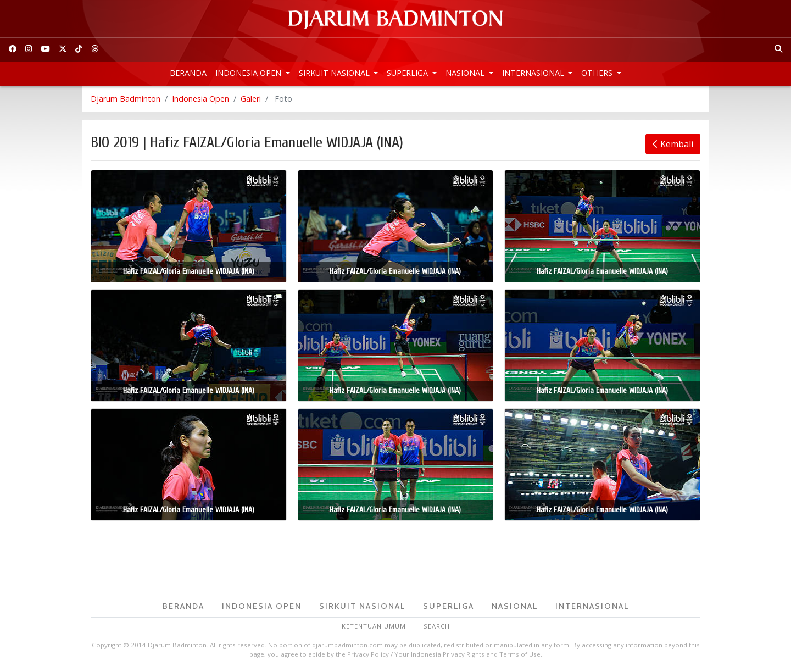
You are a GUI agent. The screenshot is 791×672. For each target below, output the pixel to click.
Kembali (673, 144)
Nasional (466, 73)
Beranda (188, 73)
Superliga (408, 73)
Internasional (534, 73)
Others (598, 73)
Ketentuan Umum (374, 626)
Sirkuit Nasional (335, 73)
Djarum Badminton (126, 99)
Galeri (251, 99)
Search (437, 626)
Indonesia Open (249, 73)
